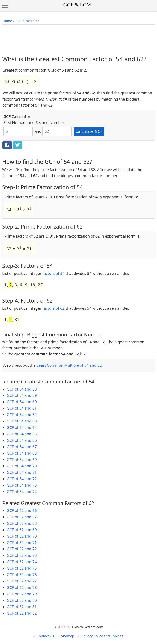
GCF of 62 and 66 (22, 510)
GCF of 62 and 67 (22, 517)
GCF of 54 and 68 (22, 453)
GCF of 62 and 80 (22, 600)
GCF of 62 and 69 (22, 530)
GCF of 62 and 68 (22, 523)
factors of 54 (53, 273)
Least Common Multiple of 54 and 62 (69, 365)
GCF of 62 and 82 (22, 613)
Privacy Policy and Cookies (102, 636)
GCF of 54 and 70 (22, 466)
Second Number (50, 122)
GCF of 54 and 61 (22, 408)
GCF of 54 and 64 (22, 427)
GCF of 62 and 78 (22, 587)
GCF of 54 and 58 (22, 389)
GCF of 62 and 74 (22, 562)
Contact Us (45, 636)
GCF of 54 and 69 (22, 460)
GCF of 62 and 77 (22, 581)
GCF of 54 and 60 (22, 402)
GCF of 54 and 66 (22, 440)
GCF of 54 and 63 (22, 421)
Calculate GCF (89, 131)
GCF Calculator (28, 21)
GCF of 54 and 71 (22, 472)
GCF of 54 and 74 (22, 492)
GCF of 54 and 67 (22, 447)
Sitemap (68, 636)
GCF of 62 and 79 (22, 594)
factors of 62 (53, 308)
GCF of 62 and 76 (22, 575)
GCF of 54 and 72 (22, 479)
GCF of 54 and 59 (22, 395)
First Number (15, 122)
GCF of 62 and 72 (22, 549)
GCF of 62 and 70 (22, 536)
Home (7, 21)
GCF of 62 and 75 (22, 568)
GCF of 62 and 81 (22, 607)
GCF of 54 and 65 (22, 434)
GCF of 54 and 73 (22, 485)
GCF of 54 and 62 (22, 415)
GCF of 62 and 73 (22, 555)
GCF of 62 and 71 (22, 543)
